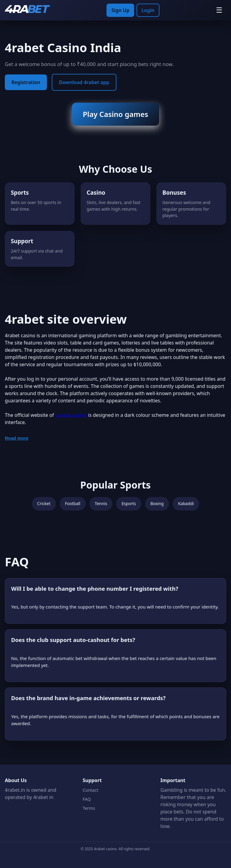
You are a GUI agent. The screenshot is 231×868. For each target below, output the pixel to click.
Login (148, 10)
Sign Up (120, 10)
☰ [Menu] (219, 10)
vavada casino (71, 415)
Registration (26, 82)
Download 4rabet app (84, 82)
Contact (91, 790)
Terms (89, 808)
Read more (17, 438)
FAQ (87, 799)
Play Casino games (115, 114)
